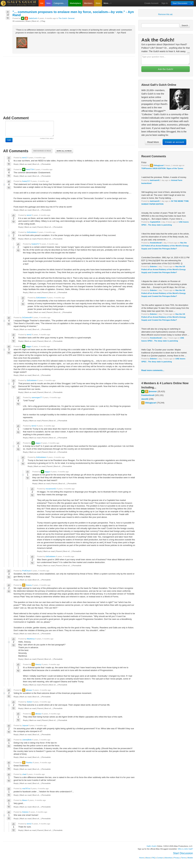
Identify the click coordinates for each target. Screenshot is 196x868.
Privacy (177, 858)
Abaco (25, 800)
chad (24, 774)
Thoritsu (29, 762)
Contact (160, 858)
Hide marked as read (42, 151)
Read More (153, 142)
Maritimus (31, 639)
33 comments (18, 21)
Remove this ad (165, 14)
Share (28, 21)
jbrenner (153, 391)
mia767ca (26, 788)
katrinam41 (155, 180)
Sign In (165, 3)
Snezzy (29, 585)
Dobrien (153, 266)
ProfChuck (26, 571)
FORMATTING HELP (47, 138)
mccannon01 (51, 489)
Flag (43, 21)
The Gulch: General (66, 18)
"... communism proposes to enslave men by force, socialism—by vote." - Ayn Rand (73, 13)
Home (142, 858)
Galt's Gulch (152, 846)
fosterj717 (26, 181)
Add (9, 140)
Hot (42, 3)
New (48, 3)
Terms (184, 858)
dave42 (145, 399)
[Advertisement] (69, 81)
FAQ (153, 858)
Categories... (60, 3)
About (148, 858)
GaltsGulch (33, 18)
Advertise (168, 858)
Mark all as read (64, 151)
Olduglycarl (159, 165)
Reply (16, 164)
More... (107, 3)
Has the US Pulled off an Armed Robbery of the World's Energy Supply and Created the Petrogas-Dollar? (165, 246)
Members (88, 3)
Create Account (151, 3)
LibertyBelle (27, 740)
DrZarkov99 (27, 317)
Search (185, 25)
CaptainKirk (155, 222)
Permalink (46, 164)
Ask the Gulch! (166, 69)
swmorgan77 (37, 397)
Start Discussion (180, 3)
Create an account (175, 142)
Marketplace (75, 3)
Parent (40, 227)
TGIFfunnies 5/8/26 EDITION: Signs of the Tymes (162, 168)
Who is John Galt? (186, 849)
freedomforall (156, 243)
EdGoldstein (32, 232)
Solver (29, 702)
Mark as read (26, 164)
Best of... (36, 21)
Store (98, 3)
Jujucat (25, 725)
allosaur (29, 690)
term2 (25, 157)
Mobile (190, 858)
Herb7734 (30, 169)
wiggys (29, 346)
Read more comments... (153, 370)
